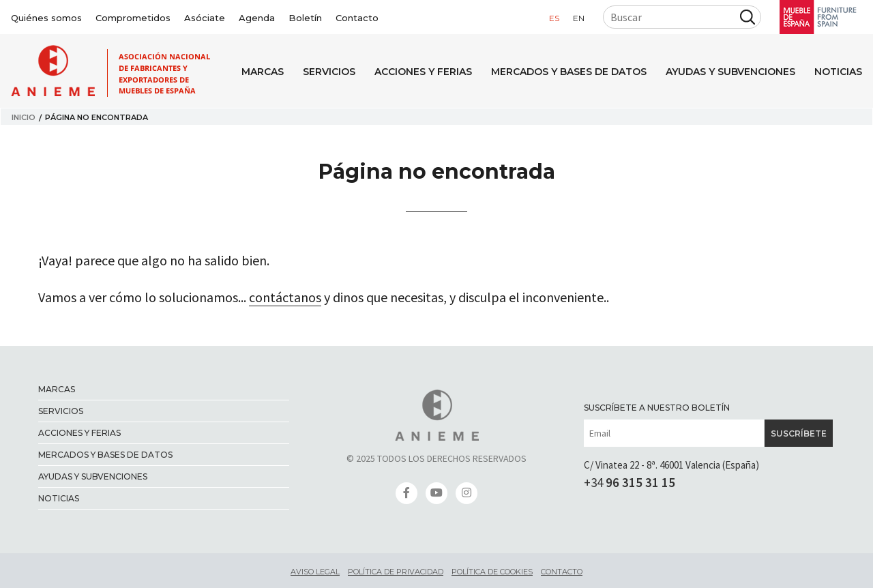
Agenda (257, 18)
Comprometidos (133, 18)
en (579, 18)
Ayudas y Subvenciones (730, 72)
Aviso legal (315, 572)
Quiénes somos (46, 18)
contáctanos (285, 297)
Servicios (329, 72)
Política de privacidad (396, 572)
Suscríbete (799, 433)
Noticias (838, 72)
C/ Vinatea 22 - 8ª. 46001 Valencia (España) (671, 465)
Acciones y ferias (423, 72)
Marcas (263, 72)
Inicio (24, 117)
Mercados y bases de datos (569, 72)
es (554, 18)
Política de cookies (492, 572)
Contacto (357, 18)
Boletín (305, 18)
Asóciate (205, 18)
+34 (630, 482)
